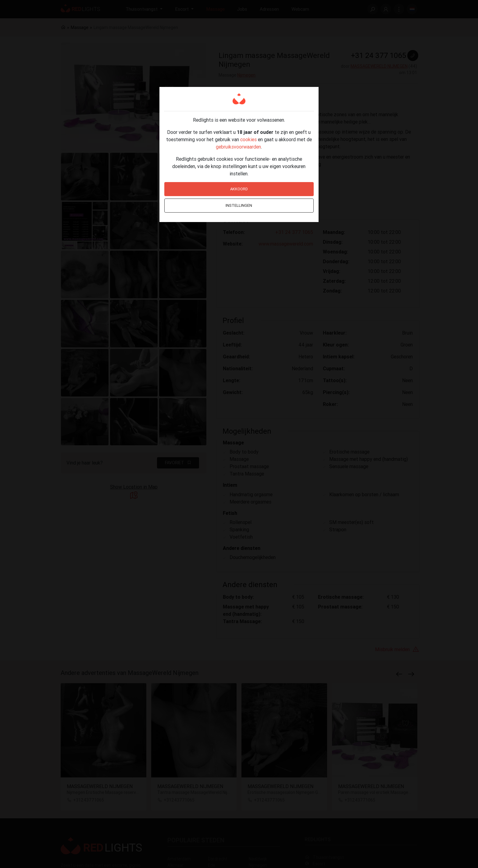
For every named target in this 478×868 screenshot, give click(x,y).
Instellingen (239, 205)
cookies (248, 139)
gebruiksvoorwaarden (238, 147)
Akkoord (239, 189)
